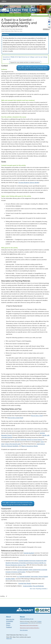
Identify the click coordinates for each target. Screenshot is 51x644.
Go (49, 15)
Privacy (8, 625)
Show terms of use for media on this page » (30, 628)
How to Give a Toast (37, 416)
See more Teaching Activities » (39, 589)
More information (24, 630)
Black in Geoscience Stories (30, 446)
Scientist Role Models (25, 583)
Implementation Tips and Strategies (33, 586)
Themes (3, 15)
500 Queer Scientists (20, 440)
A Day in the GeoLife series (13, 444)
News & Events (18, 15)
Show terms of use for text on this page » (29, 625)
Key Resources (10, 15)
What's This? (9, 639)
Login (40, 4)
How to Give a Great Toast (15, 418)
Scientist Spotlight (29, 553)
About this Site (10, 619)
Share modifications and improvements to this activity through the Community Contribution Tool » (32, 68)
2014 (3, 444)
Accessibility (10, 621)
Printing (8, 623)
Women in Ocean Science (35, 440)
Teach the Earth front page (8, 6)
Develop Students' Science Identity (29, 183)
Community (26, 15)
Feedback (9, 627)
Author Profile (46, 29)
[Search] (39, 15)
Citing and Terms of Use (27, 619)
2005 (42, 442)
